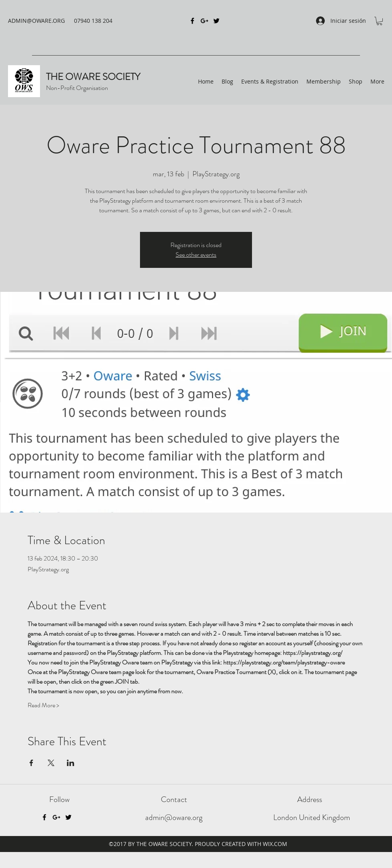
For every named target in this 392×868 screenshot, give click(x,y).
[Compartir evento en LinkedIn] (71, 763)
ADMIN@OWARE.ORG (36, 21)
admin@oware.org (174, 817)
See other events (196, 254)
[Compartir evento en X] (51, 763)
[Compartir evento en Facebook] (31, 763)
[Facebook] (44, 817)
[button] (379, 21)
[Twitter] (68, 817)
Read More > (43, 705)
